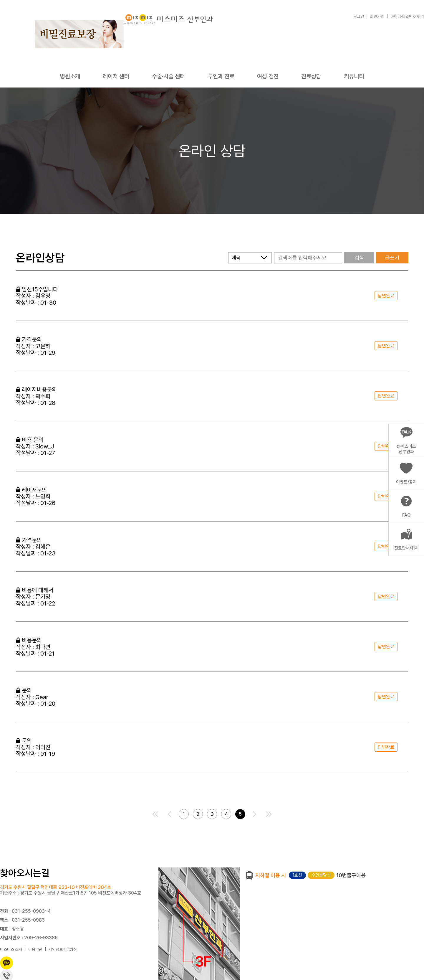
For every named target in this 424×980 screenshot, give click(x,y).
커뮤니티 (354, 76)
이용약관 (35, 949)
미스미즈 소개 (11, 949)
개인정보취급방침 (63, 949)
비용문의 (29, 640)
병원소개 (70, 76)
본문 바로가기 (0, 0)
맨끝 (269, 814)
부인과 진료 (221, 76)
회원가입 (377, 17)
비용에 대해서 (35, 590)
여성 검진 (268, 76)
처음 (155, 814)
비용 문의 (30, 440)
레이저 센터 (116, 76)
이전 (170, 814)
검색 (359, 258)
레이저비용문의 (36, 390)
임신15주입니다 (37, 289)
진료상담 (311, 76)
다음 (254, 814)
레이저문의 (31, 490)
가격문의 (29, 339)
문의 (24, 690)
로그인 (359, 17)
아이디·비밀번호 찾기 (407, 17)
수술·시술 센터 (168, 76)
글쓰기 (392, 258)
